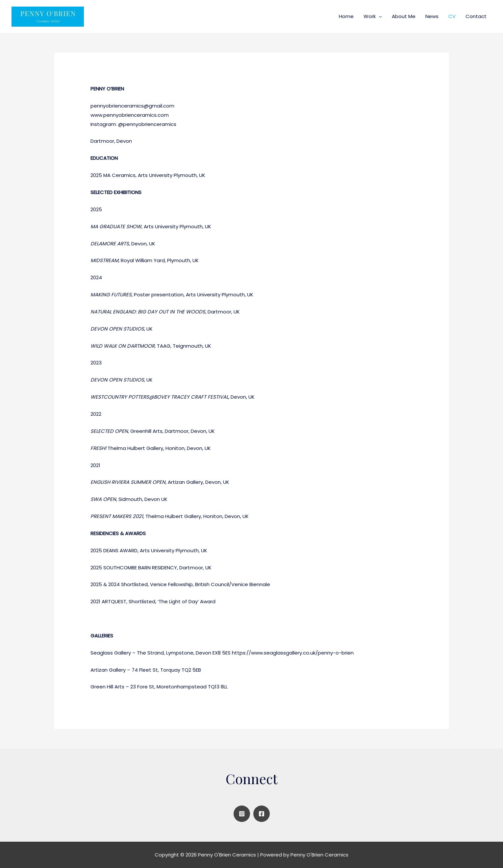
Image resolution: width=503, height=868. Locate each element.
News (432, 16)
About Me (404, 16)
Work (370, 16)
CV (452, 16)
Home (346, 16)
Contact (476, 16)
